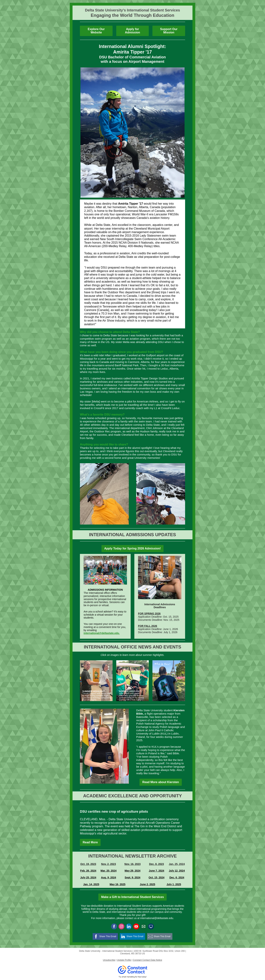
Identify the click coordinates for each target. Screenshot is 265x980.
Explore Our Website (96, 31)
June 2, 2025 (148, 884)
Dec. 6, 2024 (177, 877)
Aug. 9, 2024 (109, 877)
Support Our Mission (169, 31)
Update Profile (124, 960)
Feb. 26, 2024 (88, 871)
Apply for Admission (132, 31)
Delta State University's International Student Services (133, 10)
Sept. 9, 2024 (133, 877)
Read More (90, 842)
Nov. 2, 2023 (109, 864)
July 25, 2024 (88, 877)
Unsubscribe (109, 960)
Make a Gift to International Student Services (132, 897)
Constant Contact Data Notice (148, 960)
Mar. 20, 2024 (109, 871)
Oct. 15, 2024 (156, 877)
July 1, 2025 (174, 884)
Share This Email (108, 936)
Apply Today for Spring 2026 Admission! (133, 548)
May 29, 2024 (132, 871)
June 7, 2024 (156, 871)
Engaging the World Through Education (133, 15)
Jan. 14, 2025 (91, 884)
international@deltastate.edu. (102, 633)
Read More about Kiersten (161, 782)
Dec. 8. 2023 (156, 864)
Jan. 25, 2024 (177, 864)
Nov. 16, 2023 (132, 864)
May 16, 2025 (118, 884)
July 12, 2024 (177, 871)
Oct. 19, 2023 (88, 864)
